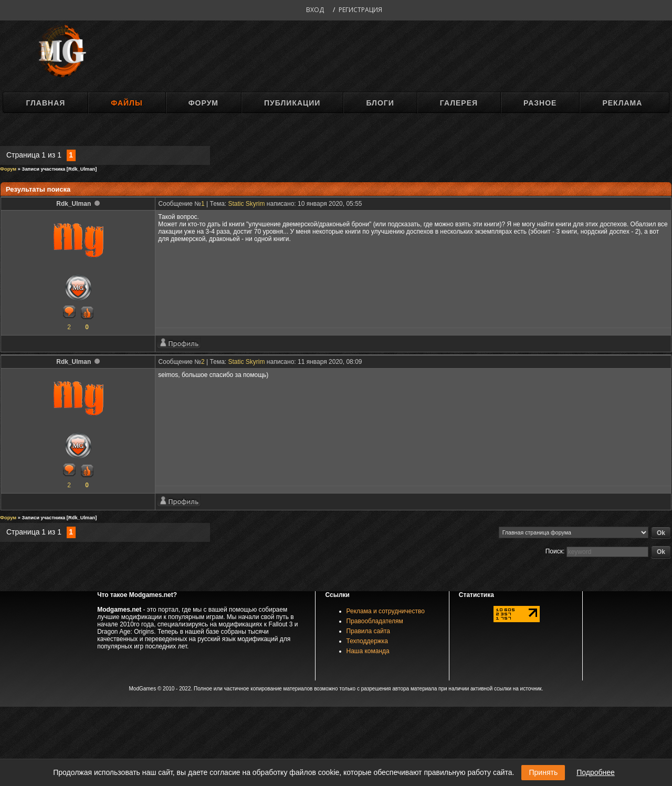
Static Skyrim (247, 204)
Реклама (622, 103)
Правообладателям (375, 621)
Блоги (380, 103)
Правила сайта (368, 631)
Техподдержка (367, 641)
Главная (45, 103)
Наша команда (368, 651)
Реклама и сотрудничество (386, 611)
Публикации (292, 103)
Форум (203, 103)
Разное (540, 103)
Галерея (459, 103)
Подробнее (596, 772)
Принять (543, 772)
